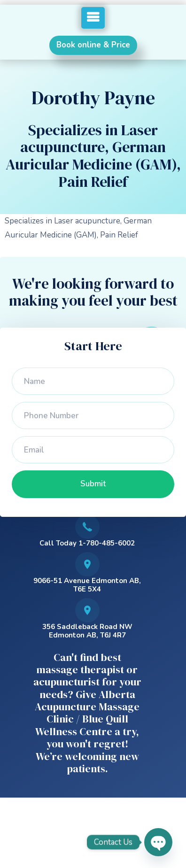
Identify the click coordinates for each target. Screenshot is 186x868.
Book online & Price (93, 45)
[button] (93, 18)
